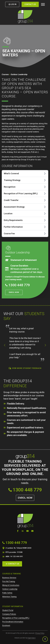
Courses (5, 74)
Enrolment (6, 625)
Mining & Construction (11, 585)
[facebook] (18, 531)
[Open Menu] (43, 4)
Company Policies (9, 614)
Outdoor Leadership (19, 74)
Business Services (9, 578)
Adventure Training (9, 597)
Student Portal (8, 610)
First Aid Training (9, 581)
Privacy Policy (40, 633)
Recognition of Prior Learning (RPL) (16, 618)
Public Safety (7, 593)
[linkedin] (23, 531)
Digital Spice (32, 638)
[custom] (32, 531)
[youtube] (27, 531)
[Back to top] (45, 639)
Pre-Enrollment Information (13, 622)
